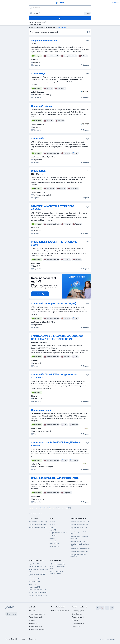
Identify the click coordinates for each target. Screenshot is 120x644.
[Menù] (3, 3)
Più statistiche (62, 27)
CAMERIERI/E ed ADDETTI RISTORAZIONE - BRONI (55, 243)
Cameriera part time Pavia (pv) (38, 524)
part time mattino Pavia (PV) (37, 567)
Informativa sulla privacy (28, 639)
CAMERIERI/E (38, 74)
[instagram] (102, 608)
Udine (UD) (53, 527)
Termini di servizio (12, 639)
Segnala (85, 65)
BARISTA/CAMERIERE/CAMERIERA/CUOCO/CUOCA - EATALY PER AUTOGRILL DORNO (57, 338)
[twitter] (107, 608)
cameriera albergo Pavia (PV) (79, 541)
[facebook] (98, 608)
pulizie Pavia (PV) (34, 584)
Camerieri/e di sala (41, 106)
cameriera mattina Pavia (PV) (79, 551)
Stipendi (75, 620)
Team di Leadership (36, 617)
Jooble (112, 639)
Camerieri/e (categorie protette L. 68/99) (54, 304)
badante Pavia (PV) (35, 579)
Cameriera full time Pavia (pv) (38, 522)
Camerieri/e (38, 138)
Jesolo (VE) (53, 530)
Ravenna (52, 538)
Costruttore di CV (78, 623)
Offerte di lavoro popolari (57, 564)
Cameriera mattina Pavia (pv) (38, 527)
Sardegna (53, 535)
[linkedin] (112, 608)
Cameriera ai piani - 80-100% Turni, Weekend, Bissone (56, 444)
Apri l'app (115, 3)
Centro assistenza (36, 626)
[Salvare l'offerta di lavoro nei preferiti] (88, 41)
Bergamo (52, 524)
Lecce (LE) (53, 541)
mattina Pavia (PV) (34, 582)
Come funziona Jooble (37, 614)
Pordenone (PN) (54, 546)
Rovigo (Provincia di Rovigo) (58, 533)
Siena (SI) (52, 522)
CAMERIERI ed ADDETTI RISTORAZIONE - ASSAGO (53, 208)
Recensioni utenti (78, 617)
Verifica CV (76, 626)
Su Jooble (33, 611)
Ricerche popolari (36, 514)
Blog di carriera (77, 614)
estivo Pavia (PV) (34, 564)
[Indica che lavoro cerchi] (60, 8)
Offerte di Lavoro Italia (37, 630)
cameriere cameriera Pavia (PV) (80, 549)
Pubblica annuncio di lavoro (60, 611)
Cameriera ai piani (41, 410)
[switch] (88, 32)
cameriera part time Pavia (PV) (80, 522)
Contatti (32, 620)
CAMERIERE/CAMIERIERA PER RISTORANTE (55, 478)
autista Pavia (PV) (34, 587)
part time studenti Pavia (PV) (38, 592)
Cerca (60, 18)
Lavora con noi (34, 623)
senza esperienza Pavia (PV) (37, 590)
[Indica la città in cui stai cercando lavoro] (60, 13)
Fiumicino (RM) (54, 544)
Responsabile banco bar (44, 41)
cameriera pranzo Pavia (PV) (79, 524)
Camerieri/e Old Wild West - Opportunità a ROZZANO (54, 376)
